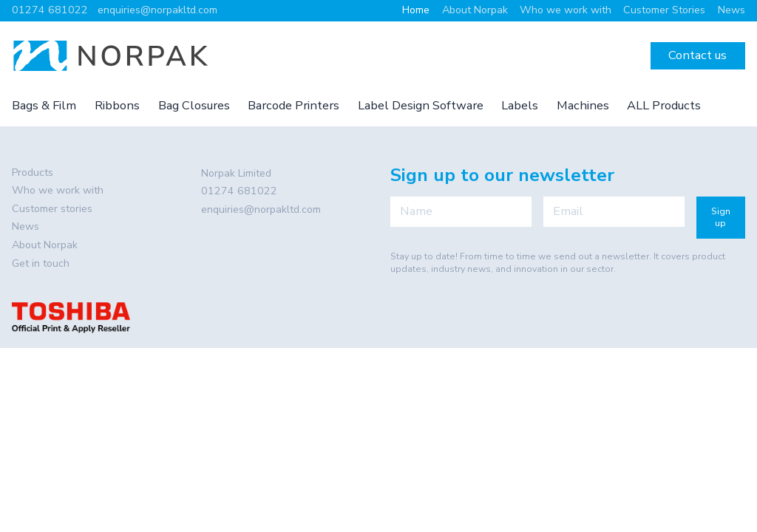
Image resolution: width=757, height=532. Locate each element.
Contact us (697, 55)
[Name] (461, 212)
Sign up (721, 217)
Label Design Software (421, 105)
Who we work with (566, 10)
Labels (520, 105)
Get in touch (41, 263)
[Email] (614, 212)
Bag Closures (194, 105)
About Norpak (475, 10)
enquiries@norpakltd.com (157, 10)
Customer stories (52, 209)
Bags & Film (44, 105)
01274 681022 (50, 10)
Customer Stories (664, 10)
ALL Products (664, 105)
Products (33, 173)
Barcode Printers (293, 105)
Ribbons (117, 105)
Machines (583, 105)
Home (416, 10)
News (731, 10)
